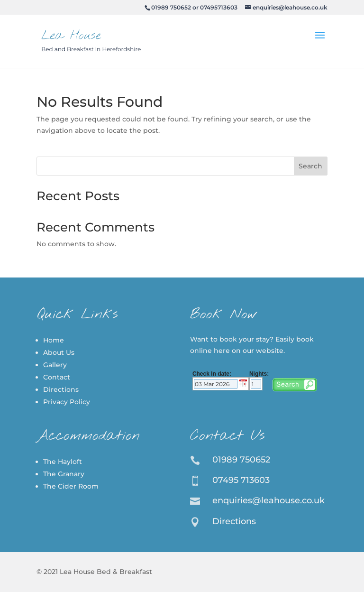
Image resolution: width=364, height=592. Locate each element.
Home (54, 340)
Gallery (55, 365)
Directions (61, 389)
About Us (59, 352)
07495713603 (219, 7)
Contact (57, 377)
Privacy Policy (67, 402)
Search (310, 166)
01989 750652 (171, 7)
